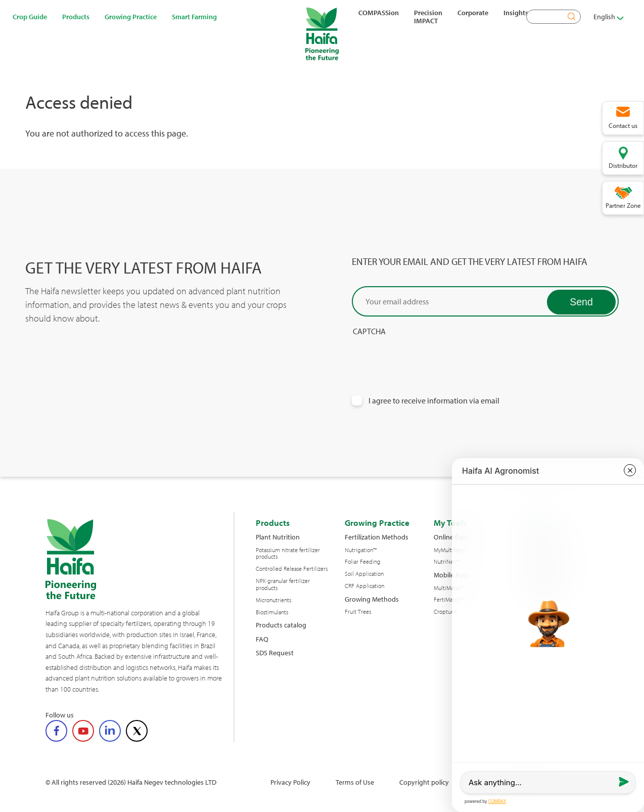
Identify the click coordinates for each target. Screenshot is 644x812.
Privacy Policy (290, 782)
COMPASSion (379, 13)
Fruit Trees (358, 612)
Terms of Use (355, 782)
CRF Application (364, 586)
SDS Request (275, 652)
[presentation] (429, 356)
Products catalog (281, 625)
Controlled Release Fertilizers (292, 569)
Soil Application (364, 574)
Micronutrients (273, 600)
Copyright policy (424, 782)
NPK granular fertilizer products (283, 584)
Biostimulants (272, 612)
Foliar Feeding (363, 562)
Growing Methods (372, 599)
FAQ (262, 639)
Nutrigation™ (361, 550)
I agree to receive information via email (434, 401)
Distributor (623, 165)
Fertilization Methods (377, 537)
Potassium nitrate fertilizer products (288, 554)
